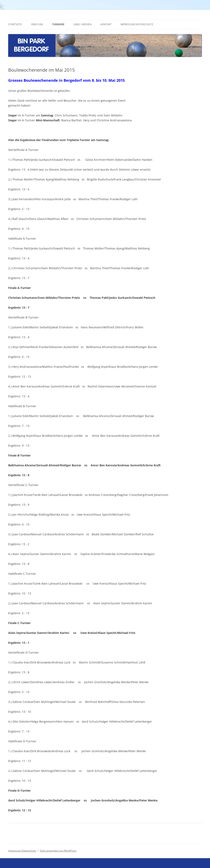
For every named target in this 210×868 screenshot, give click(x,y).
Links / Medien (82, 24)
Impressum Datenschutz (137, 24)
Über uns (37, 24)
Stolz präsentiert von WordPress (58, 851)
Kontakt (106, 24)
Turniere (58, 24)
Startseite (15, 24)
